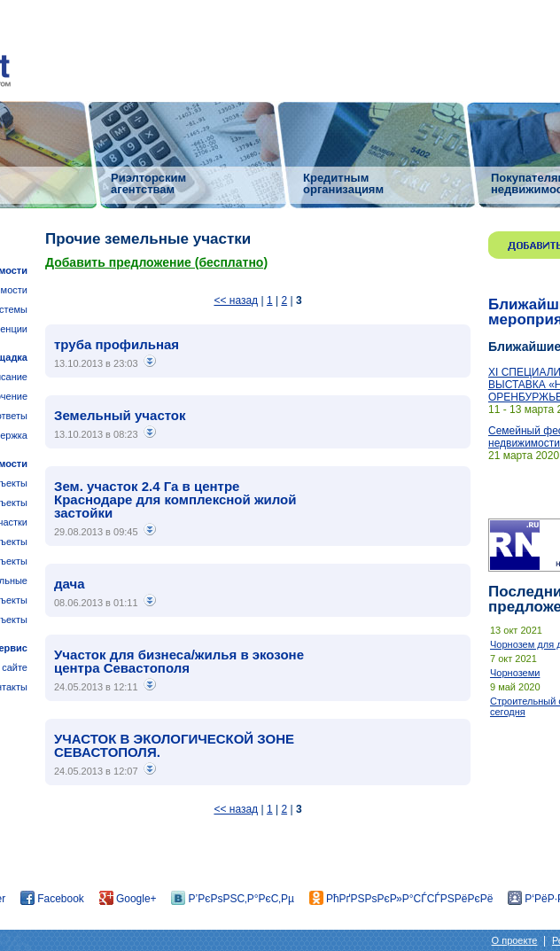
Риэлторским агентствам (148, 183)
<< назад (236, 300)
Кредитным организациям (343, 183)
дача (70, 584)
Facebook (52, 899)
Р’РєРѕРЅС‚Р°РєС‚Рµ (233, 899)
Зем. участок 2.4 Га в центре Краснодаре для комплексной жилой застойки (175, 499)
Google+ (128, 899)
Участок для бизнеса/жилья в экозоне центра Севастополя (179, 661)
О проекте (515, 940)
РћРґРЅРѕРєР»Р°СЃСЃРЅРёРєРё (401, 899)
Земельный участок (120, 415)
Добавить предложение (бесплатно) (156, 262)
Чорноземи (515, 673)
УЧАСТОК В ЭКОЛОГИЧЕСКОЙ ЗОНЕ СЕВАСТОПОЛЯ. (174, 745)
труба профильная (117, 344)
